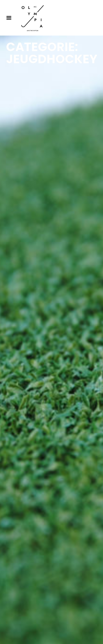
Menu (10, 18)
